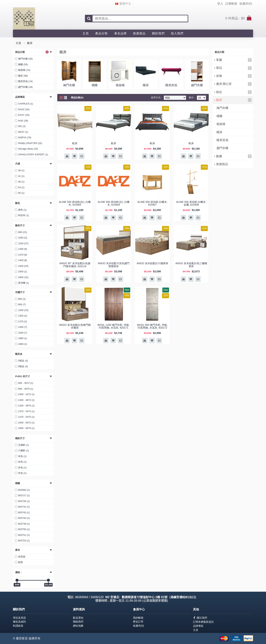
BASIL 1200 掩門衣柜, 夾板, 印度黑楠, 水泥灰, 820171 (114, 326)
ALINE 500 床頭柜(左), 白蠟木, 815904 (114, 203)
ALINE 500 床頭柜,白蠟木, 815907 (152, 203)
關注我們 (200, 618)
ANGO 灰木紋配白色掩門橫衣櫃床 (75, 326)
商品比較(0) (77, 98)
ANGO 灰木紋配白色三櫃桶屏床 (191, 265)
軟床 (75, 143)
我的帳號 (138, 618)
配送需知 (78, 618)
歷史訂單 (138, 622)
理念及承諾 (19, 618)
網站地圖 (78, 626)
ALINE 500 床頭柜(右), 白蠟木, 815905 (75, 203)
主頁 (196, 630)
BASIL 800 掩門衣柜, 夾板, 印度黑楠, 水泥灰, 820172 (152, 326)
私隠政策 (18, 626)
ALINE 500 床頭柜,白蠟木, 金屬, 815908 (191, 203)
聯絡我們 (78, 622)
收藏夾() (138, 626)
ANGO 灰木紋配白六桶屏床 (152, 263)
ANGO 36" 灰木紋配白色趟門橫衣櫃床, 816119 (75, 265)
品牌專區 (198, 626)
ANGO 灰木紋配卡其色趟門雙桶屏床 (114, 265)
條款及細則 (19, 622)
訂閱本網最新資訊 (203, 622)
